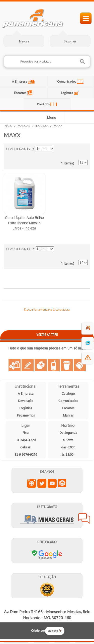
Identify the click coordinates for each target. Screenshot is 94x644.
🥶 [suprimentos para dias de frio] (88, 343)
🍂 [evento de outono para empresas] (88, 328)
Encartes (21, 93)
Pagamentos (26, 415)
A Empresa (20, 81)
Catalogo (68, 393)
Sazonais (70, 41)
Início (8, 126)
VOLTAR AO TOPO (47, 335)
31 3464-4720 (26, 440)
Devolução (26, 401)
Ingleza (42, 126)
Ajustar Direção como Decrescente (58, 149)
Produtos (44, 104)
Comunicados (67, 81)
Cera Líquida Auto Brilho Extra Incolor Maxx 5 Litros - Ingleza (24, 223)
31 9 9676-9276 (26, 454)
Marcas (24, 41)
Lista (81, 151)
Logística (67, 93)
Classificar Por (20, 149)
